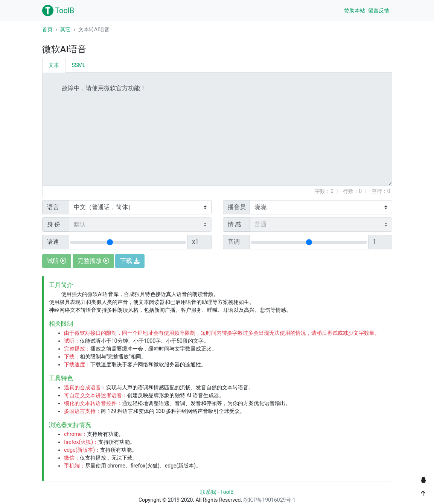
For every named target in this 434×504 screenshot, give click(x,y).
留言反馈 (379, 11)
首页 (47, 29)
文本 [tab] (54, 65)
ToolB (58, 11)
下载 (130, 261)
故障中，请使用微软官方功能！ (217, 129)
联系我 (208, 492)
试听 (57, 261)
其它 (65, 29)
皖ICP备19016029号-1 (270, 500)
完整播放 (93, 261)
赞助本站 (355, 11)
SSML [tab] (79, 65)
